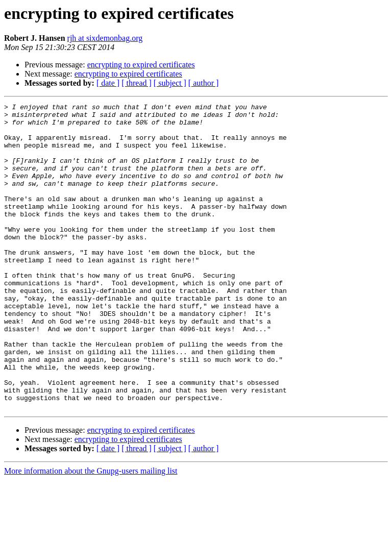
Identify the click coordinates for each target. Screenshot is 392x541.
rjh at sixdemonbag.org (105, 38)
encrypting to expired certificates (141, 65)
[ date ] (108, 83)
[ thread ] (137, 83)
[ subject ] (170, 83)
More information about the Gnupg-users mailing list (91, 532)
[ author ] (204, 83)
